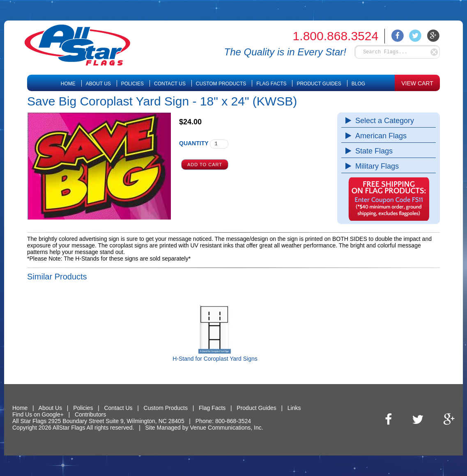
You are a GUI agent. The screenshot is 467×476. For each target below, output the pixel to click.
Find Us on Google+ (38, 414)
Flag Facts (271, 84)
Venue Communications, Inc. (226, 428)
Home (68, 84)
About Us (98, 84)
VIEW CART (417, 83)
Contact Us (170, 84)
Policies (132, 84)
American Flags (379, 136)
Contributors (90, 414)
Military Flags (375, 166)
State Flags (372, 151)
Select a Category (383, 121)
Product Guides (319, 84)
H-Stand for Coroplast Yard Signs (215, 359)
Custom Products (221, 84)
